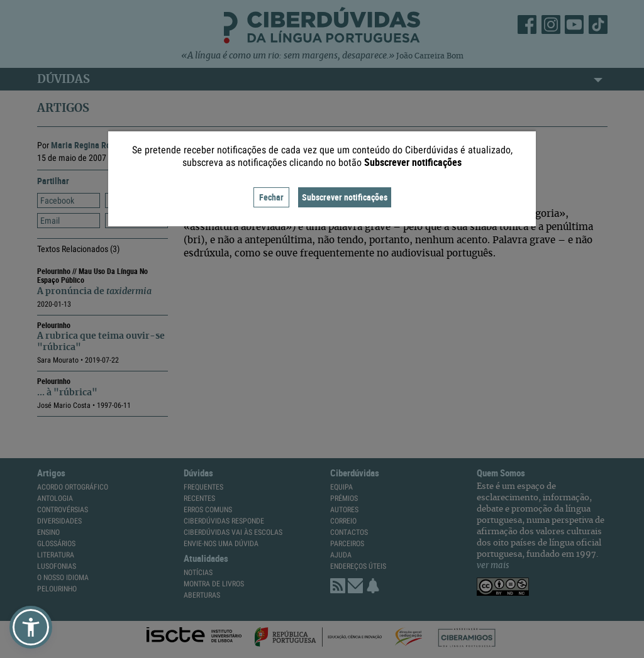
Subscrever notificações (345, 197)
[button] (31, 627)
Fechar (271, 197)
